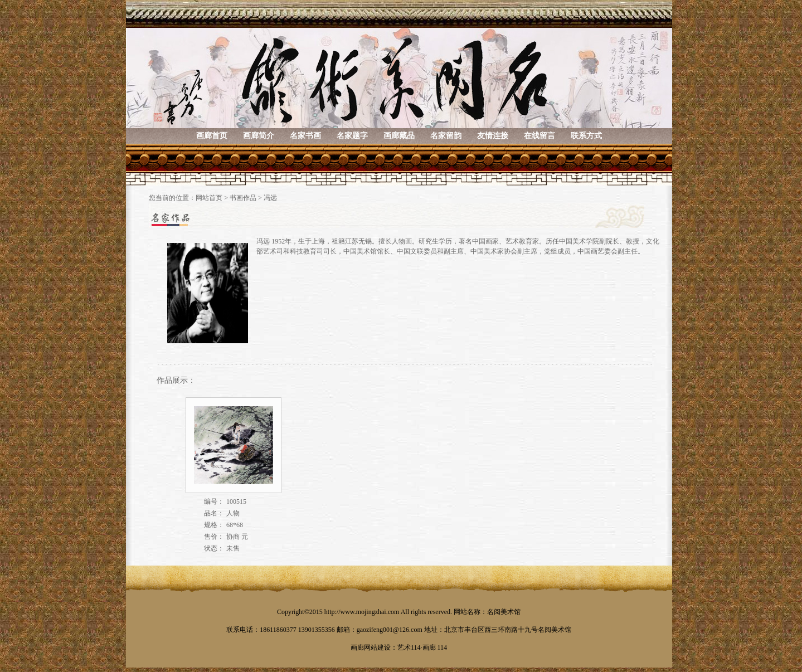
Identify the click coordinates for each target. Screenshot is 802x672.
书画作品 (243, 198)
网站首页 (209, 198)
